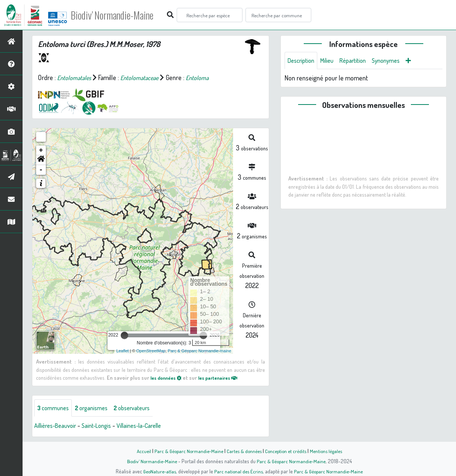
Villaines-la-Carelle (150, 426)
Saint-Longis (103, 426)
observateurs (142, 408)
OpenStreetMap (151, 351)
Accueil (138, 451)
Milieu (331, 61)
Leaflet (122, 351)
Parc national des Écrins (238, 471)
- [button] (41, 170)
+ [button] (41, 150)
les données (168, 377)
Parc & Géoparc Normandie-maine (199, 351)
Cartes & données (243, 451)
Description (303, 61)
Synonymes (396, 61)
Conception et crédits (287, 451)
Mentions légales (330, 451)
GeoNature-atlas (157, 471)
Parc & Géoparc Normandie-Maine (185, 451)
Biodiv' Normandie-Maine (123, 15)
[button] (41, 160)
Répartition (359, 61)
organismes (97, 408)
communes (55, 408)
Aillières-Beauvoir (58, 426)
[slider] (124, 335)
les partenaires (225, 377)
